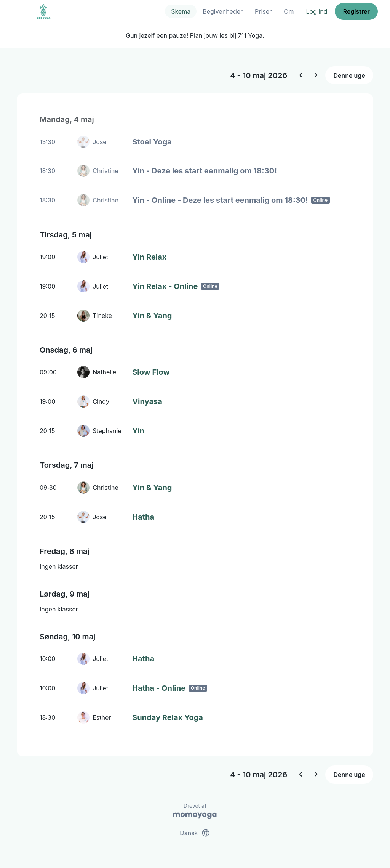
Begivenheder (223, 11)
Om (289, 11)
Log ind (316, 11)
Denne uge (349, 75)
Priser (263, 11)
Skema (181, 11)
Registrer (356, 11)
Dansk (195, 833)
